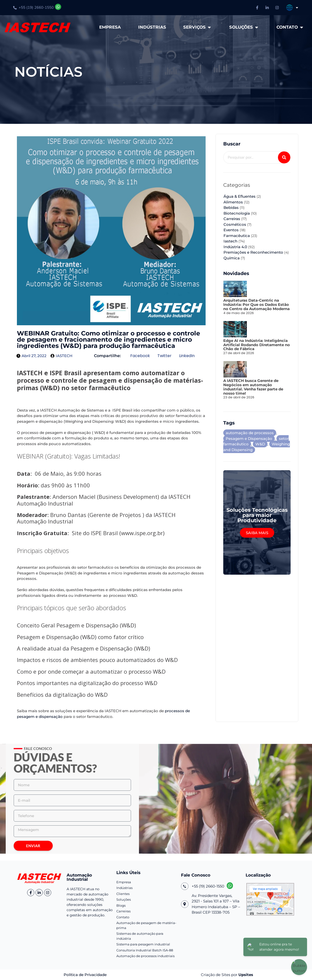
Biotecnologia (237, 213)
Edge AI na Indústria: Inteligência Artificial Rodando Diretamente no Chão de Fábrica (257, 345)
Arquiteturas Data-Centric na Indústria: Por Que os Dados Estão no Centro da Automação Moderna (256, 304)
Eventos (231, 230)
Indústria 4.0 (235, 247)
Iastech (230, 241)
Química (232, 258)
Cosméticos (235, 224)
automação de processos (250, 433)
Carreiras (232, 219)
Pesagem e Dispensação (249, 439)
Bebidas (231, 208)
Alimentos (233, 202)
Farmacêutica (237, 236)
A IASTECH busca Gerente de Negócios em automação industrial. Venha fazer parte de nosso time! (253, 387)
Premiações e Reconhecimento (253, 252)
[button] (140, 356)
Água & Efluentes (240, 196)
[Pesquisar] (284, 157)
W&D (260, 444)
